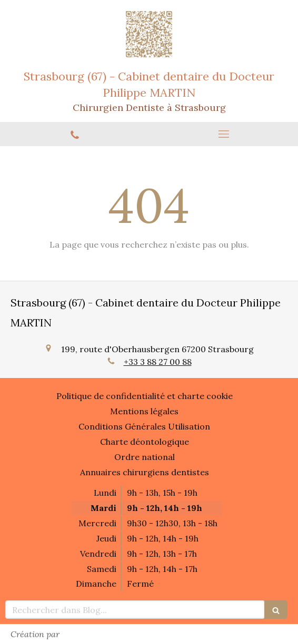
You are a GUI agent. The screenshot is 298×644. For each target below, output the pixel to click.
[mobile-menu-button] (223, 134)
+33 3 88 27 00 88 (158, 362)
